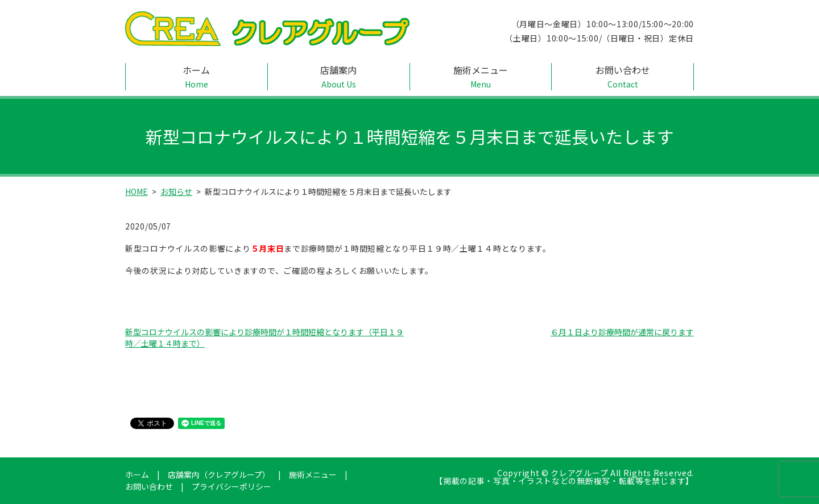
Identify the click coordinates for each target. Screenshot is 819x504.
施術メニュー (481, 77)
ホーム (197, 77)
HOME (136, 191)
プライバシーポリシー (231, 486)
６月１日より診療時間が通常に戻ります (622, 332)
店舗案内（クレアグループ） (219, 474)
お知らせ (176, 191)
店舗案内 (339, 77)
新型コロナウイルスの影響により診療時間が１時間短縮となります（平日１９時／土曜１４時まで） (264, 338)
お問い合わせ (622, 77)
